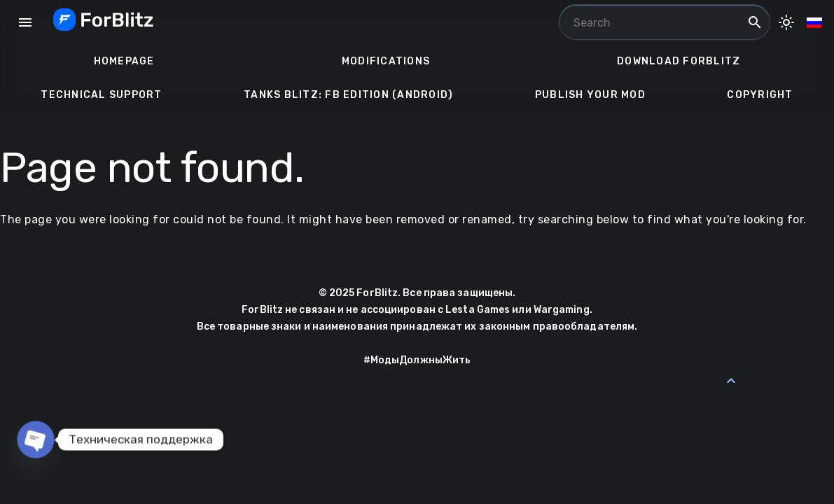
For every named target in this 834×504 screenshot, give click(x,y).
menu (25, 22)
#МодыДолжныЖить (417, 360)
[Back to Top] (731, 381)
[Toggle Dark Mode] (786, 22)
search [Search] (755, 22)
